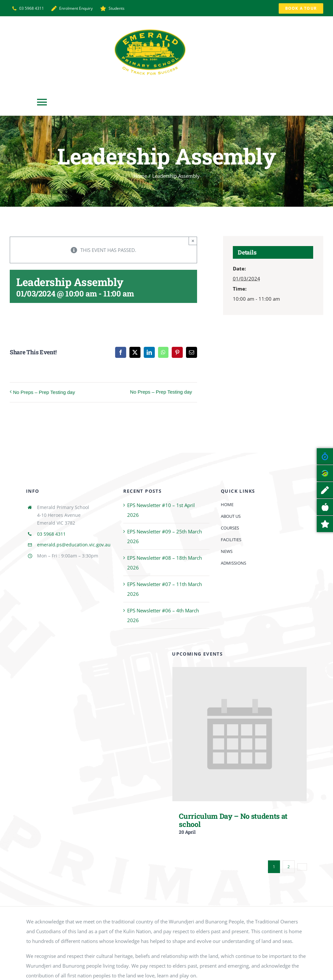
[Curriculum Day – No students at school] (240, 672)
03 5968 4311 (51, 534)
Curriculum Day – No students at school (233, 820)
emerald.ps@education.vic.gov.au (74, 545)
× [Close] (193, 241)
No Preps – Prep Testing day (44, 392)
